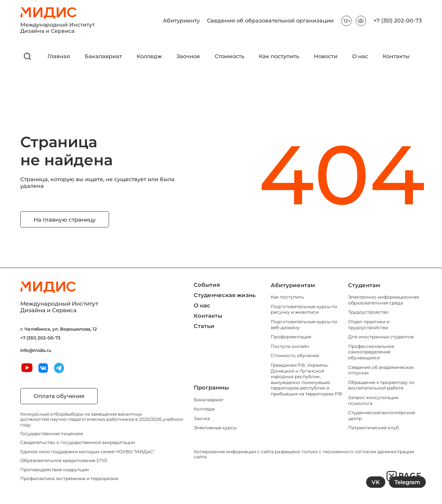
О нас (360, 57)
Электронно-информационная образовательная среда (383, 300)
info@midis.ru (36, 350)
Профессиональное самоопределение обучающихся (371, 352)
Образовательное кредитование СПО (64, 460)
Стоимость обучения (295, 355)
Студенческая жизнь (225, 295)
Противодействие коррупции (55, 470)
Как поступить (279, 57)
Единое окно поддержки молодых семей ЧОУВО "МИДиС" (87, 452)
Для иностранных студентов (381, 337)
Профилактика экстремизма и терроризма (69, 478)
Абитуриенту (181, 21)
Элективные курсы (215, 428)
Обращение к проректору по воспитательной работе (381, 385)
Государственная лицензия (52, 433)
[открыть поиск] (28, 56)
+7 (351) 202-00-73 (398, 21)
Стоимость (229, 57)
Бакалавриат (103, 57)
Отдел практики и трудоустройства (369, 325)
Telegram (407, 482)
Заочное (188, 57)
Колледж (149, 57)
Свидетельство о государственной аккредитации (78, 442)
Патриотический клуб (373, 428)
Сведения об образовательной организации (270, 21)
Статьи (204, 326)
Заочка (202, 418)
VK (376, 482)
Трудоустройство (368, 312)
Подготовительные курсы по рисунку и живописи (304, 309)
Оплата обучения (59, 396)
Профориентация (291, 337)
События (207, 285)
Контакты (396, 57)
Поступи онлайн (290, 346)
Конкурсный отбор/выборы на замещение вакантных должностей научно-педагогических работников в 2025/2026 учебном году (101, 419)
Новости (326, 57)
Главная (59, 57)
